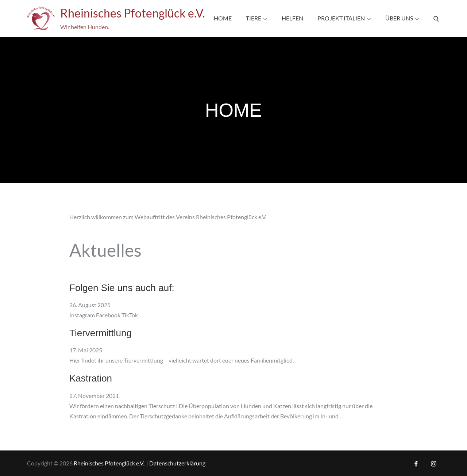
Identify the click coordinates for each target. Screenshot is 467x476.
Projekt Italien (344, 18)
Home (223, 18)
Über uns (402, 18)
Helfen (292, 18)
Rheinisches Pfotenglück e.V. (133, 13)
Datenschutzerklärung (177, 463)
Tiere (257, 18)
